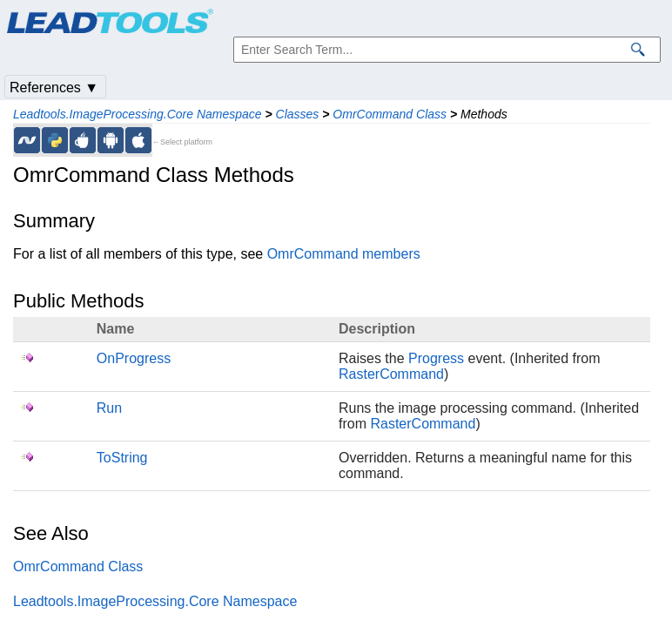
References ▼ (54, 88)
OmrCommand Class (390, 114)
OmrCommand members (344, 254)
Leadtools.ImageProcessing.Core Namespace (138, 114)
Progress (436, 358)
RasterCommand (391, 374)
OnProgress (134, 358)
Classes (298, 114)
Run (109, 408)
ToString (122, 458)
